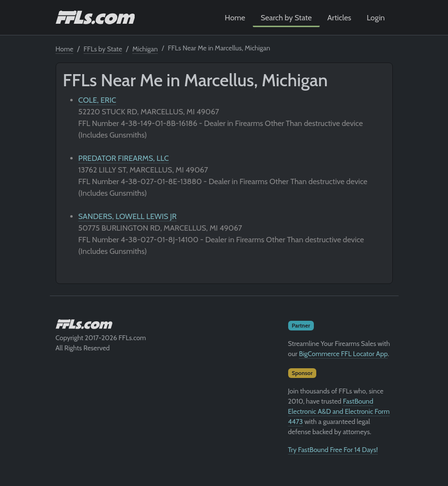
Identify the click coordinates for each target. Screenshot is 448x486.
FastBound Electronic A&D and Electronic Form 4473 (339, 411)
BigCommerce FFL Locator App (343, 354)
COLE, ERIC (97, 100)
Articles (339, 18)
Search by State (286, 18)
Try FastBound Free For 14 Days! (333, 450)
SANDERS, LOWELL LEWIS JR (128, 216)
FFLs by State (103, 49)
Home (235, 18)
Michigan (145, 49)
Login (376, 18)
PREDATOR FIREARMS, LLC (124, 158)
